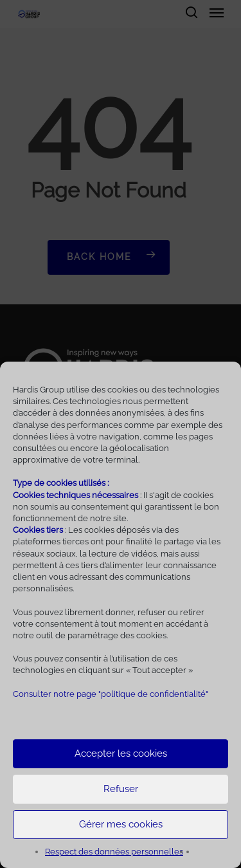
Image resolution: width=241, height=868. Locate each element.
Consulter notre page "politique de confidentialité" (111, 694)
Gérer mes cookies (121, 824)
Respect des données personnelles (114, 852)
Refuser (121, 789)
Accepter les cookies (121, 753)
